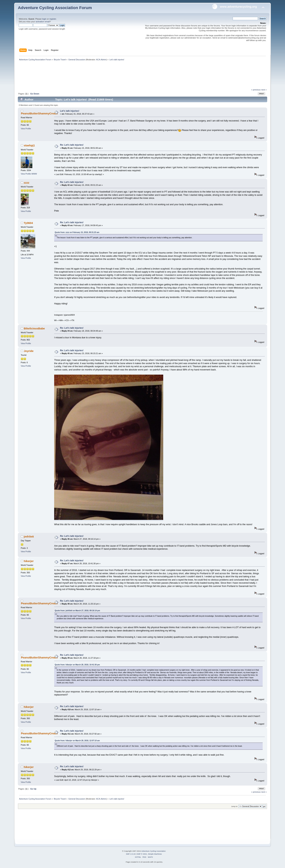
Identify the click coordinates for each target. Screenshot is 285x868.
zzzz (27, 183)
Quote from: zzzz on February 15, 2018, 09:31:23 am (77, 232)
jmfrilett (29, 537)
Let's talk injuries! (70, 111)
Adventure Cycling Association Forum (55, 8)
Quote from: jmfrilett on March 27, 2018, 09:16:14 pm (77, 611)
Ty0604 (28, 223)
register (53, 19)
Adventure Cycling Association (153, 851)
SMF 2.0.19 (131, 854)
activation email (43, 22)
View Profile (26, 129)
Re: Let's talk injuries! (72, 145)
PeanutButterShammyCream (39, 113)
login (44, 19)
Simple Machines (155, 854)
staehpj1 (29, 145)
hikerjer (29, 561)
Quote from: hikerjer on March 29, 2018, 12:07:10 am (77, 741)
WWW (34, 174)
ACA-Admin (101, 60)
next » (264, 90)
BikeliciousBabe (34, 328)
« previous (256, 90)
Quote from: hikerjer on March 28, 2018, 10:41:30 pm (77, 665)
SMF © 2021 (142, 854)
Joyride (29, 351)
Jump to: (235, 806)
